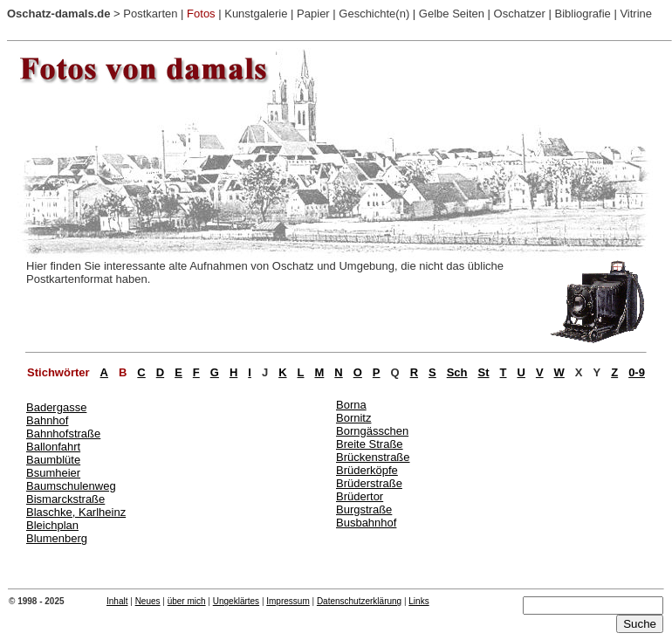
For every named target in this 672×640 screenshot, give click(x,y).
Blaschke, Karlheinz (76, 512)
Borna (351, 405)
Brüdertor (360, 496)
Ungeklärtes (236, 601)
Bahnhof (47, 420)
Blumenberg (57, 538)
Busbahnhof (366, 523)
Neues (148, 601)
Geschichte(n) (374, 14)
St (484, 372)
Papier (313, 14)
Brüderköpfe (367, 470)
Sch (457, 372)
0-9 (637, 372)
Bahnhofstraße (63, 434)
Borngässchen (372, 431)
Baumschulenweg (71, 486)
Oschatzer (520, 14)
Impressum (288, 601)
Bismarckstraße (65, 499)
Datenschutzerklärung (359, 601)
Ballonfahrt (53, 447)
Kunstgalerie (256, 14)
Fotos (201, 14)
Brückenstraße (373, 457)
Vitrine (636, 14)
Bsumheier (53, 473)
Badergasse (56, 407)
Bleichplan (52, 525)
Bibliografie (582, 14)
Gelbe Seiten (452, 14)
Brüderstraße (369, 483)
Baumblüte (53, 460)
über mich (187, 601)
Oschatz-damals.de (59, 14)
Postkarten (150, 14)
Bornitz (353, 418)
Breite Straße (370, 444)
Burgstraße (364, 509)
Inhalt (117, 601)
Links (418, 601)
